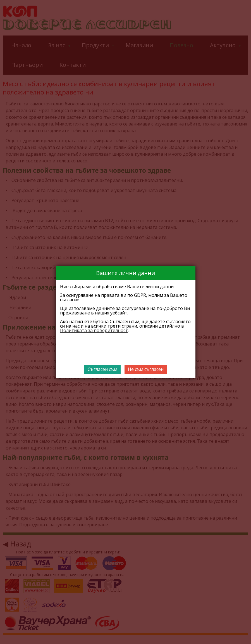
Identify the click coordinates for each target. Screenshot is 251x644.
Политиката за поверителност (94, 330)
